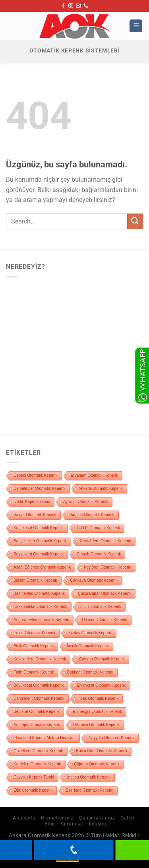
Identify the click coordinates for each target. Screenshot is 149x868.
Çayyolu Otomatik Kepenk (112, 738)
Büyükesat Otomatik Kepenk (39, 685)
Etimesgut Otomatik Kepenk (97, 712)
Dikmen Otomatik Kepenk (105, 620)
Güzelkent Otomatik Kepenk (38, 751)
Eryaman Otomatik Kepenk (95, 475)
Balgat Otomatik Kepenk (35, 515)
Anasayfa (24, 818)
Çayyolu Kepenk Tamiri (34, 777)
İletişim (98, 824)
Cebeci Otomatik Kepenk (36, 475)
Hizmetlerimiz (57, 818)
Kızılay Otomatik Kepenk (90, 633)
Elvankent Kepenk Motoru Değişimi (45, 738)
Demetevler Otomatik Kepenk (40, 488)
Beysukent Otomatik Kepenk (39, 554)
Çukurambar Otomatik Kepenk (105, 593)
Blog (50, 824)
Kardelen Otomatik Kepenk (37, 764)
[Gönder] (135, 221)
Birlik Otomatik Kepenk (34, 646)
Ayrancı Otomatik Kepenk (86, 502)
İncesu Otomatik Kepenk (89, 777)
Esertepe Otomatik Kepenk (89, 790)
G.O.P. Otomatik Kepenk (98, 528)
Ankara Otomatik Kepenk (101, 488)
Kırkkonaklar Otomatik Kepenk (40, 607)
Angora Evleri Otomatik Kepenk (41, 620)
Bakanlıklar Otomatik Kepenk (102, 751)
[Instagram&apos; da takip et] (71, 6)
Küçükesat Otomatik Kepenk (39, 528)
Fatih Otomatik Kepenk (34, 672)
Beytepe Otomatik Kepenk (37, 712)
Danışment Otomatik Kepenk (39, 698)
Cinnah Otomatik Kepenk (99, 554)
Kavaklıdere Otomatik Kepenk (40, 659)
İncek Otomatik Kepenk (98, 698)
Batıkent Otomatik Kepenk (90, 672)
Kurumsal (72, 824)
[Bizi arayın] (86, 6)
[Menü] (136, 26)
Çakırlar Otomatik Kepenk (102, 659)
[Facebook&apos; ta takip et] (63, 6)
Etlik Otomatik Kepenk (33, 790)
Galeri (127, 818)
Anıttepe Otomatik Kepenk (37, 725)
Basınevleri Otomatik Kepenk (39, 593)
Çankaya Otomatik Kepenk (94, 580)
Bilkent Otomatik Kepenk (35, 580)
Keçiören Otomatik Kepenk (107, 567)
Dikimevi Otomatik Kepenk (96, 725)
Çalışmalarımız (97, 818)
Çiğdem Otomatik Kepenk (97, 764)
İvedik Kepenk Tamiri (32, 502)
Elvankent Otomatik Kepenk (101, 685)
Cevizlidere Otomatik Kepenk (105, 541)
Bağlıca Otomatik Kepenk (92, 515)
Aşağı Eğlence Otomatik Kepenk (42, 567)
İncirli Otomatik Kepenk (101, 607)
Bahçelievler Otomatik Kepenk (40, 541)
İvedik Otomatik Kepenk (88, 646)
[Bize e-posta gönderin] (78, 6)
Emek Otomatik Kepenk (34, 633)
